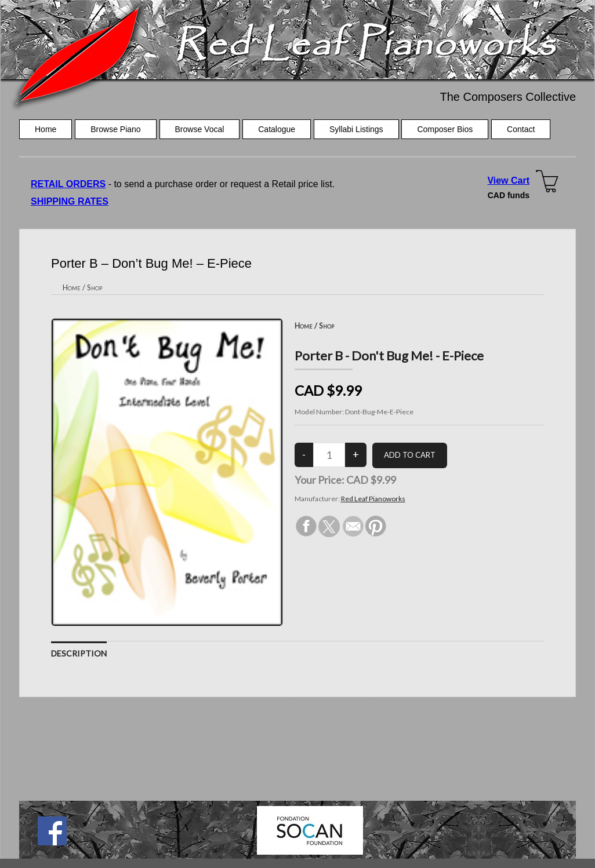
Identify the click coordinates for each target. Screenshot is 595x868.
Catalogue (277, 129)
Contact (521, 129)
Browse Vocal (200, 129)
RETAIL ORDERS (68, 184)
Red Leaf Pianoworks (373, 499)
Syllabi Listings (356, 129)
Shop (95, 287)
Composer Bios (445, 129)
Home (46, 129)
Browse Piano (115, 129)
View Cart (508, 180)
